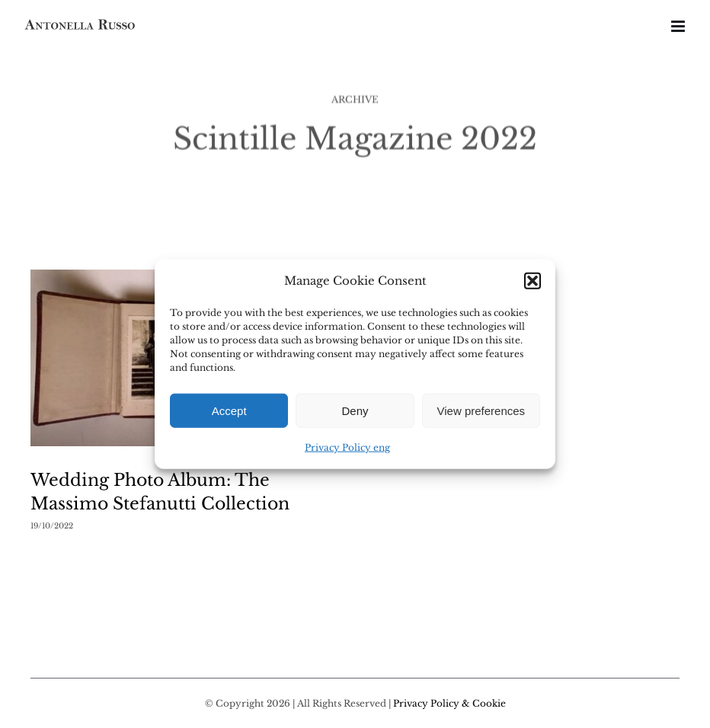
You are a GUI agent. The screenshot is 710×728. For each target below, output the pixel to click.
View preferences (481, 411)
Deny (355, 411)
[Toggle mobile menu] (679, 26)
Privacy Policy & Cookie (449, 703)
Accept (229, 411)
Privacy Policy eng (347, 447)
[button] (532, 281)
